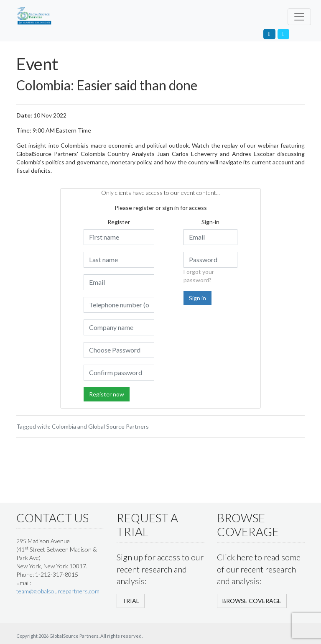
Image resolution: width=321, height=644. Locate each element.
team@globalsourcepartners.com (58, 591)
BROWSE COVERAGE (252, 601)
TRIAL (131, 601)
